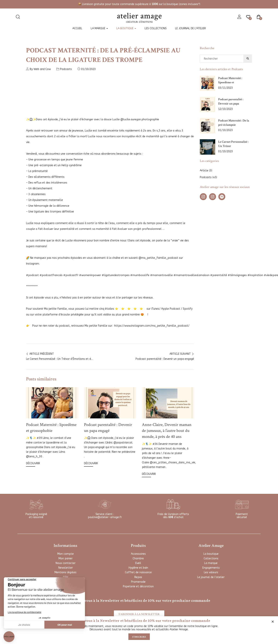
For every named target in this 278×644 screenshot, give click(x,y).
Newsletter (66, 568)
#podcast (32, 275)
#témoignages (237, 275)
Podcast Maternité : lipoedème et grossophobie (51, 428)
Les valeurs (211, 572)
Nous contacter (66, 563)
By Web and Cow (38, 69)
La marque (99, 28)
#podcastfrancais (51, 275)
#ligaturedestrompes (116, 275)
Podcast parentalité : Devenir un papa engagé (108, 428)
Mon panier (66, 558)
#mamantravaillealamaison (192, 275)
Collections (211, 558)
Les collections (156, 28)
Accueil (77, 28)
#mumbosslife (140, 275)
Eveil (138, 563)
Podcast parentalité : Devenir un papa (231, 102)
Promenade (138, 582)
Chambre (138, 558)
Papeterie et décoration (138, 586)
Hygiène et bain (138, 568)
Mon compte (66, 554)
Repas (138, 577)
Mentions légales (65, 572)
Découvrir (33, 463)
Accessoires (138, 554)
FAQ (65, 582)
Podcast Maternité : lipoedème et (230, 80)
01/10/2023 (88, 69)
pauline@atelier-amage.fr (105, 517)
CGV (66, 577)
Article (204, 171)
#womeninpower (90, 275)
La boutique (126, 28)
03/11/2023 (225, 88)
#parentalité (219, 275)
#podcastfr (71, 275)
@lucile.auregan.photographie (140, 119)
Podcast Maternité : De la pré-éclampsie (234, 123)
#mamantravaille (161, 275)
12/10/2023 (225, 109)
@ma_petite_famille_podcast (158, 258)
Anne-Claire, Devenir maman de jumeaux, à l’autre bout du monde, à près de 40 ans (167, 431)
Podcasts (66, 69)
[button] (273, 622)
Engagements (211, 568)
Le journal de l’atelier (190, 28)
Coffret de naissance (138, 572)
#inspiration (255, 275)
